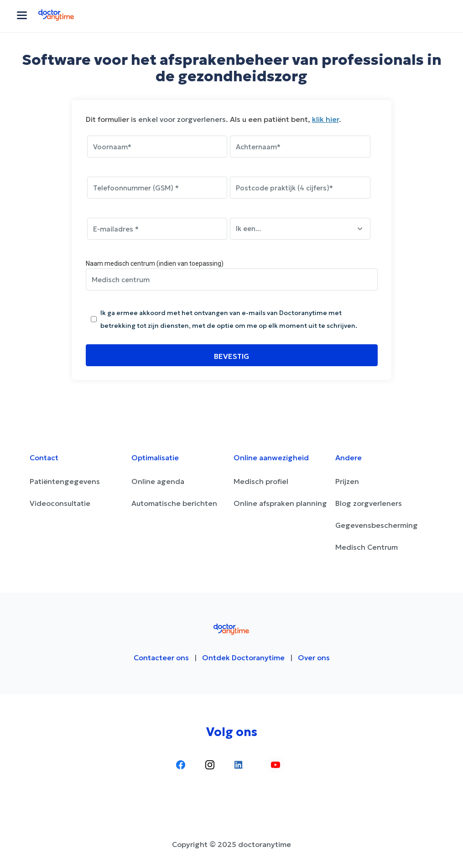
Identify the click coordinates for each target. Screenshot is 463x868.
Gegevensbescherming (377, 525)
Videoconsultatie (60, 503)
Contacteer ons (161, 658)
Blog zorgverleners (369, 503)
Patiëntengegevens (65, 481)
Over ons (314, 658)
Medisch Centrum (367, 547)
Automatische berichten (174, 503)
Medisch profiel (261, 481)
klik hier (325, 119)
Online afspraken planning (280, 503)
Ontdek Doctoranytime (243, 658)
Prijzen (347, 481)
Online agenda (158, 481)
